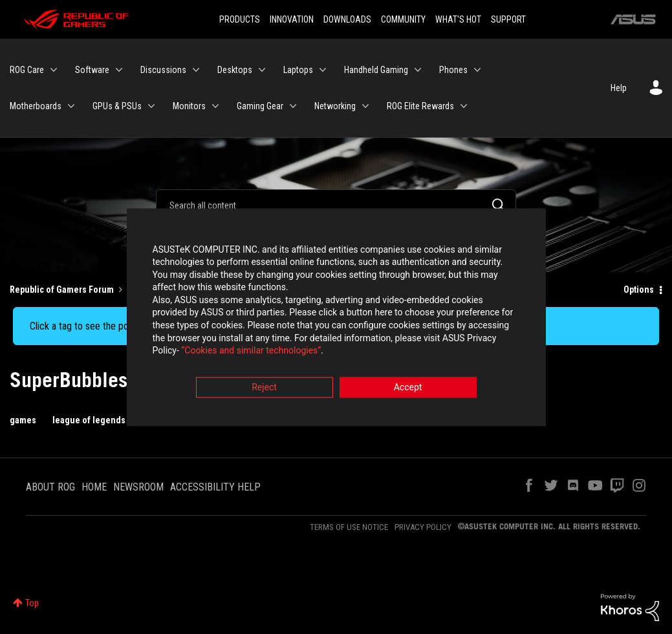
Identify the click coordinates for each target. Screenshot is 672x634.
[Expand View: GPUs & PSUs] (151, 106)
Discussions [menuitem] (163, 70)
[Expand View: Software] (119, 70)
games (23, 420)
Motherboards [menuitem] (36, 106)
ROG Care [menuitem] (27, 70)
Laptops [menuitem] (298, 70)
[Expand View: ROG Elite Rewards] (464, 106)
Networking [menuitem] (335, 106)
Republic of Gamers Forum (62, 290)
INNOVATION (292, 19)
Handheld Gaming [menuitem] (376, 70)
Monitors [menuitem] (189, 106)
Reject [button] (264, 388)
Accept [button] (408, 388)
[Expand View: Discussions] (196, 70)
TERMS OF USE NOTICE (349, 527)
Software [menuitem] (92, 70)
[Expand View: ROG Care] (54, 70)
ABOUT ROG (50, 487)
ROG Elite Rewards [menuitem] (420, 106)
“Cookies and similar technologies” (251, 352)
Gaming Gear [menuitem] (260, 106)
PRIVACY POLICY (423, 527)
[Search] (336, 205)
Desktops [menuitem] (235, 70)
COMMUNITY (403, 19)
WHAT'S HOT (458, 19)
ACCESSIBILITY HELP (215, 487)
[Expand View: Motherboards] (71, 106)
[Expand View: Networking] (365, 106)
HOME (94, 487)
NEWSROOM (138, 487)
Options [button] (639, 290)
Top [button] (32, 603)
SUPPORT (508, 19)
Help (619, 88)
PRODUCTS (240, 19)
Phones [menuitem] (453, 70)
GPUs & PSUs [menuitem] (117, 106)
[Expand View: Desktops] (262, 70)
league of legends (89, 420)
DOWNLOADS (347, 19)
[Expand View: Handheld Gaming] (418, 70)
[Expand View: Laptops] (323, 70)
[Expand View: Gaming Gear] (293, 106)
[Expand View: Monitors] (215, 106)
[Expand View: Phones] (477, 70)
